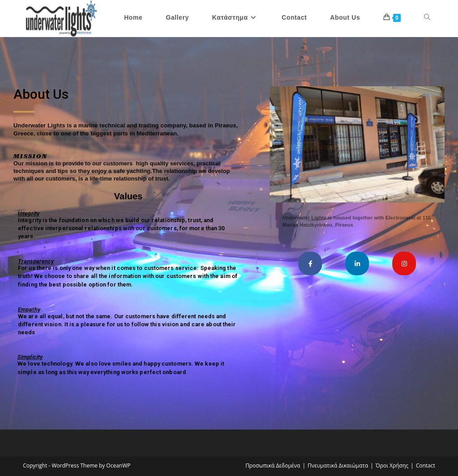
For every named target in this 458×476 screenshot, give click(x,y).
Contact (426, 465)
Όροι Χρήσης (392, 465)
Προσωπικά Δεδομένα (273, 465)
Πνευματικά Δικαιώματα (338, 465)
